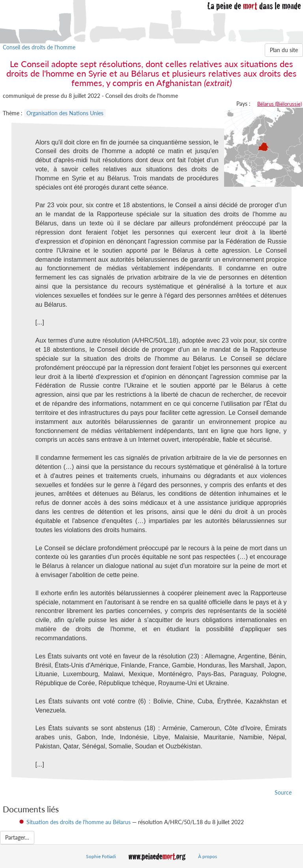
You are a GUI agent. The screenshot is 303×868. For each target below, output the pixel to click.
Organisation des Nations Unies (65, 113)
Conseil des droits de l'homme (39, 47)
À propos (208, 856)
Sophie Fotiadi (101, 856)
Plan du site (284, 50)
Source (283, 792)
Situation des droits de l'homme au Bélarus (79, 822)
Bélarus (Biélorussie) (280, 104)
